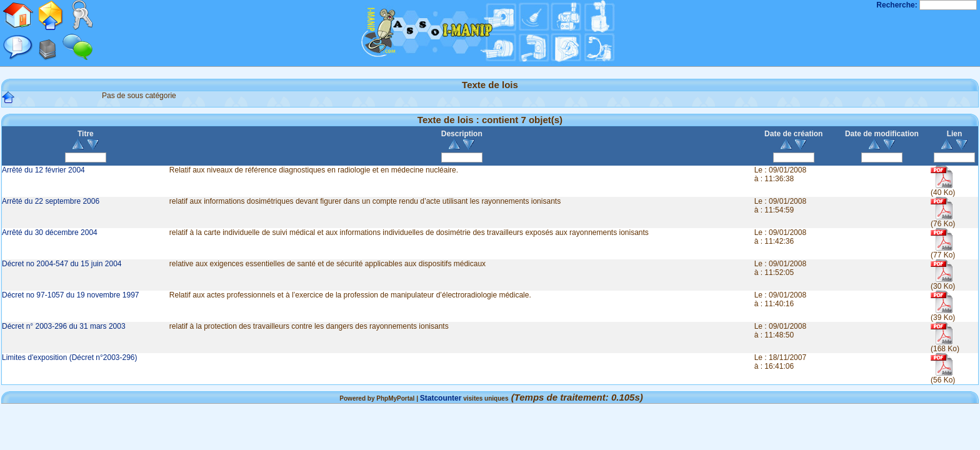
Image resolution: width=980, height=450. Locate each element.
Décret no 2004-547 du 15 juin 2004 (62, 264)
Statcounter (441, 398)
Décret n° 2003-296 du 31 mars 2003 (64, 326)
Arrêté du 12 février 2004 (43, 170)
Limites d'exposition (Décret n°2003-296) (70, 357)
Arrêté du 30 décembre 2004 (50, 232)
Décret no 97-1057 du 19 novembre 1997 (71, 295)
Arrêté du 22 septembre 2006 (51, 201)
